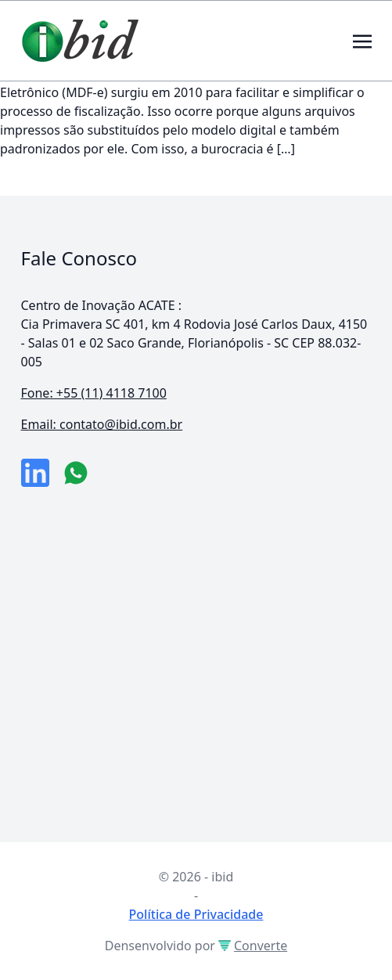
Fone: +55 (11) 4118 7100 (94, 393)
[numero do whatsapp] (76, 473)
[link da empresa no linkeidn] (35, 473)
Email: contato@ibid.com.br (102, 424)
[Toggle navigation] (362, 40)
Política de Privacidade (196, 914)
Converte (253, 946)
